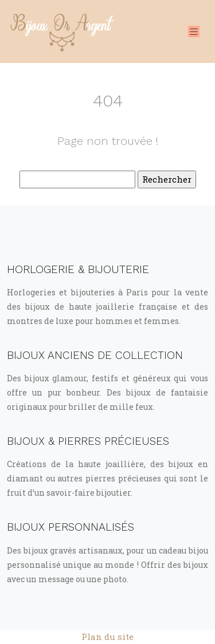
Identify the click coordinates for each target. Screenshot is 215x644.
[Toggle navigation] (194, 32)
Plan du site (107, 637)
